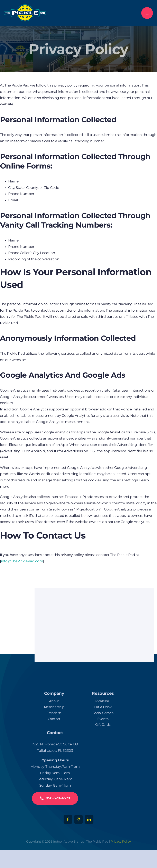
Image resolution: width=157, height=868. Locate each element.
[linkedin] (89, 819)
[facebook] (68, 819)
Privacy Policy (121, 841)
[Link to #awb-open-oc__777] (147, 13)
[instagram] (78, 819)
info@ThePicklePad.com (22, 561)
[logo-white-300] (25, 6)
